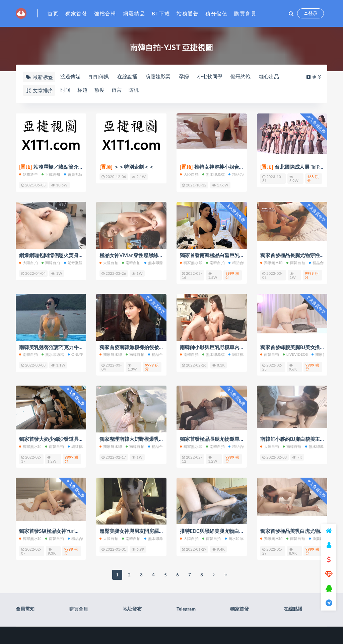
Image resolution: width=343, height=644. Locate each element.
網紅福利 (238, 354)
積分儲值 (216, 13)
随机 (135, 90)
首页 (53, 13)
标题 (82, 90)
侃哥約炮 (243, 77)
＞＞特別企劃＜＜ (127, 167)
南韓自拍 (51, 262)
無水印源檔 (214, 174)
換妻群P (317, 537)
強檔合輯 (105, 13)
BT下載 (161, 13)
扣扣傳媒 (99, 77)
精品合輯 (238, 174)
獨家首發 (76, 13)
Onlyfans (79, 354)
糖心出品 (271, 77)
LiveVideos (295, 354)
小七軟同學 (211, 77)
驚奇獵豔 (73, 262)
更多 (315, 77)
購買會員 (245, 13)
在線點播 (128, 77)
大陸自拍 (189, 174)
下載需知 (51, 174)
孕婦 (185, 77)
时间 (65, 90)
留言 (117, 90)
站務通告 (188, 13)
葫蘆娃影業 (159, 77)
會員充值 (73, 174)
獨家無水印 (191, 262)
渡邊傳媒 (70, 77)
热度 (100, 90)
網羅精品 (134, 13)
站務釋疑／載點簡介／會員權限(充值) (67, 167)
